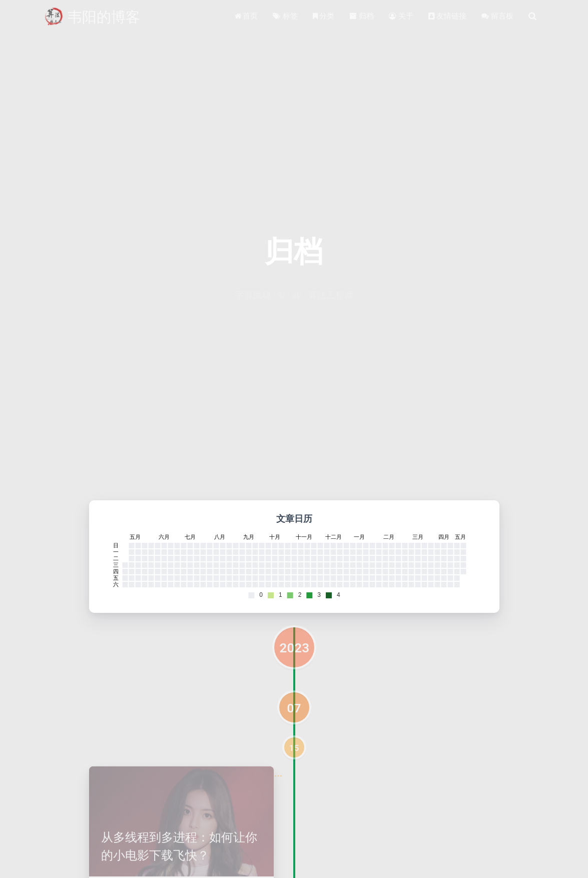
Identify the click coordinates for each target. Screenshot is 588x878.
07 (294, 708)
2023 (295, 648)
